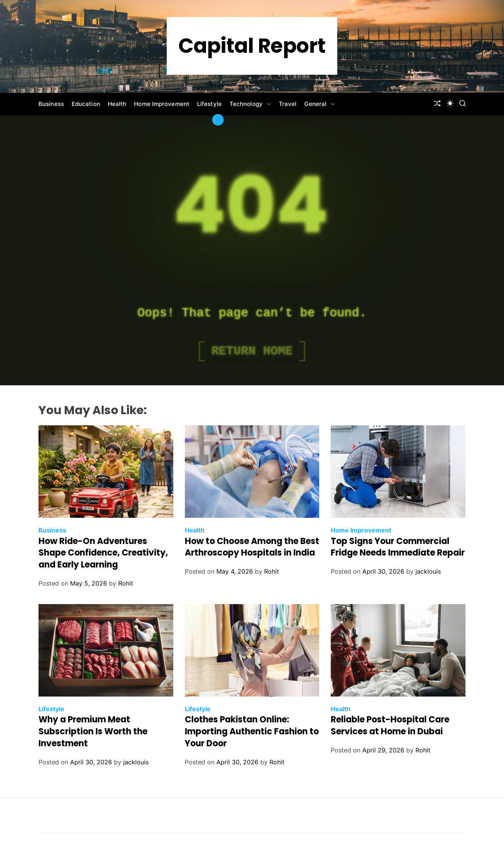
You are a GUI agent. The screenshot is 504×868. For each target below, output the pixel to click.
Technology (250, 104)
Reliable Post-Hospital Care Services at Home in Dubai (390, 725)
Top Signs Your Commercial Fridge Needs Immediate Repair (398, 547)
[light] (450, 103)
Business (51, 104)
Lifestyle (209, 104)
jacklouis (428, 571)
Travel (288, 104)
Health (117, 104)
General (320, 104)
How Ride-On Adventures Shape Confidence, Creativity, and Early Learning (103, 553)
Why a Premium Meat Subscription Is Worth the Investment (93, 731)
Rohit (126, 583)
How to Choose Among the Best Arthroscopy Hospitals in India (252, 547)
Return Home (252, 351)
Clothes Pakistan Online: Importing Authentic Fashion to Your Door (252, 731)
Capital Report (252, 46)
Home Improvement (162, 104)
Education (86, 104)
